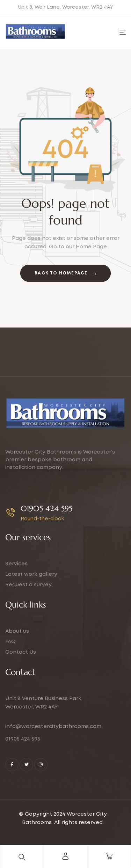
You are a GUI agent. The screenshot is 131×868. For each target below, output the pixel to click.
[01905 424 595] (11, 512)
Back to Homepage (65, 274)
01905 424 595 (46, 509)
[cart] (109, 856)
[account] (65, 856)
